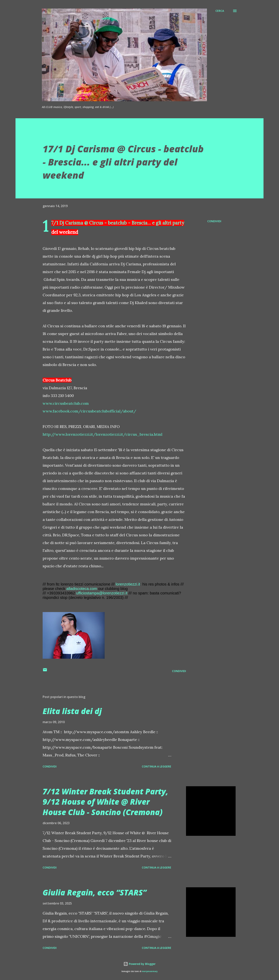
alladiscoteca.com (82, 589)
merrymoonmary (150, 971)
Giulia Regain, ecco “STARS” (95, 892)
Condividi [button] (214, 221)
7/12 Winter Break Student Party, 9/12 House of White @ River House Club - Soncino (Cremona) (105, 802)
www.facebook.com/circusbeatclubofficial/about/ (89, 411)
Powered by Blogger (139, 964)
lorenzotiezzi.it (128, 584)
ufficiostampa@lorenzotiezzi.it (102, 593)
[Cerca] (220, 11)
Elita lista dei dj (72, 711)
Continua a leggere (157, 766)
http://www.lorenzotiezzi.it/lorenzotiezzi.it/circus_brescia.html (102, 434)
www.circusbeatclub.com (66, 403)
